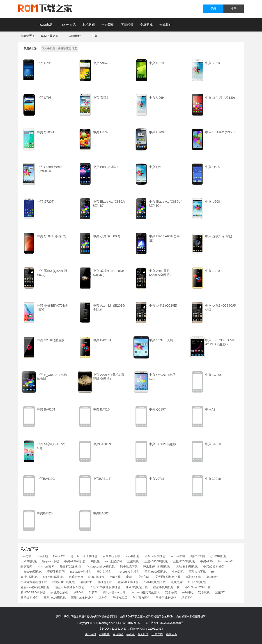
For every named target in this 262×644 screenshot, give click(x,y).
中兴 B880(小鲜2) (105, 167)
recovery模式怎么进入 (145, 592)
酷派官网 (26, 567)
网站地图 (118, 634)
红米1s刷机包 (197, 582)
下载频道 (127, 25)
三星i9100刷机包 (156, 572)
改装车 (93, 592)
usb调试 (187, 592)
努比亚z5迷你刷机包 (84, 556)
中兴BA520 (45, 513)
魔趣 (129, 577)
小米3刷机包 (218, 556)
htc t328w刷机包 (81, 572)
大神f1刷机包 (29, 577)
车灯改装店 (120, 598)
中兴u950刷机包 (31, 572)
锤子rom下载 (51, 561)
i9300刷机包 (96, 577)
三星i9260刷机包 (184, 561)
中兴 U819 (156, 63)
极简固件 (75, 36)
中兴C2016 (213, 479)
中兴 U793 (44, 98)
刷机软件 (212, 577)
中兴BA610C (46, 479)
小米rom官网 (46, 567)
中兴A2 (210, 409)
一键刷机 (108, 25)
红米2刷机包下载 (137, 587)
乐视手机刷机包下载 (167, 577)
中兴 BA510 (101, 409)
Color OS (59, 556)
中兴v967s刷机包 (128, 572)
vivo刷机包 (132, 556)
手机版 (131, 634)
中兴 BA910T (102, 340)
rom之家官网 (113, 561)
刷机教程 (89, 25)
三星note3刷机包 (82, 598)
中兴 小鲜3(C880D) (107, 236)
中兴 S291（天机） (163, 340)
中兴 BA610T (46, 409)
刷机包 (95, 561)
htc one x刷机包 (53, 577)
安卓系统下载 (111, 556)
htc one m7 (225, 561)
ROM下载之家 (49, 36)
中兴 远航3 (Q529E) (163, 305)
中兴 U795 (44, 63)
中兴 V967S (101, 63)
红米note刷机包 (155, 556)
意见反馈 (143, 634)
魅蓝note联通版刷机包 (70, 587)
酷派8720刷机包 (70, 567)
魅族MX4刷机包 (128, 582)
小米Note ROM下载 (198, 587)
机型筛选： (32, 48)
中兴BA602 (101, 513)
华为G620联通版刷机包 (105, 587)
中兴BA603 (213, 444)
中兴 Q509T (214, 167)
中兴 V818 (213, 63)
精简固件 (187, 598)
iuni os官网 (178, 556)
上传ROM (157, 634)
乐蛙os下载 (193, 577)
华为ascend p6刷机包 (100, 567)
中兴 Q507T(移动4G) (52, 236)
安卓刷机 (204, 592)
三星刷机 (133, 561)
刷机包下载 (105, 582)
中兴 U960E (157, 132)
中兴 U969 (156, 98)
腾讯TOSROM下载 (33, 592)
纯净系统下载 (129, 567)
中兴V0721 (157, 479)
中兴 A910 (213, 271)
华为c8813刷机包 (186, 567)
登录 (213, 9)
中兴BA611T (102, 479)
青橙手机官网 (56, 572)
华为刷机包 (104, 572)
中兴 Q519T (157, 409)
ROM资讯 (69, 25)
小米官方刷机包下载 (34, 582)
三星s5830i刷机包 (156, 561)
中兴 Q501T (157, 167)
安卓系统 (171, 592)
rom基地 (42, 556)
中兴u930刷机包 (75, 561)
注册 (234, 9)
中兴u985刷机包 (214, 567)
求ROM (78, 592)
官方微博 (104, 634)
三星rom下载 (197, 572)
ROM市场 (45, 25)
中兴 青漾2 (101, 98)
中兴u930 (206, 561)
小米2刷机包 (29, 561)
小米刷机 (178, 572)
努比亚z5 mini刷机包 (156, 567)
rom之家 (26, 556)
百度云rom (76, 577)
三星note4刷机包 (55, 598)
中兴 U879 (100, 132)
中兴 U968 (213, 202)
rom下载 (115, 577)
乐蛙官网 (143, 577)
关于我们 (90, 634)
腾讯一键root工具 (114, 592)
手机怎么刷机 (59, 592)
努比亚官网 (198, 556)
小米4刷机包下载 (155, 582)
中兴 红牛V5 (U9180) (220, 98)
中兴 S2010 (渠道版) (51, 340)
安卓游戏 (146, 25)
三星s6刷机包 (29, 598)
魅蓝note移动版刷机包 (35, 587)
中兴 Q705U (45, 132)
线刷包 (103, 598)
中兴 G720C (214, 375)
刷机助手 (86, 582)
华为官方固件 (141, 598)
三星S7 (220, 592)
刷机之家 (177, 582)
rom (214, 572)
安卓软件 (166, 25)
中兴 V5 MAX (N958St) (221, 132)
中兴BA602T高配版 (163, 444)
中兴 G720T (45, 202)
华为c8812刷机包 (64, 582)
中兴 (94, 36)
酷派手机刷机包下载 (166, 587)
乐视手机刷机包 (166, 598)
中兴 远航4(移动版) (219, 236)
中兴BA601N (102, 444)
